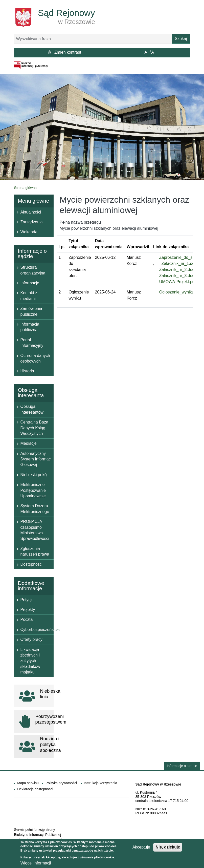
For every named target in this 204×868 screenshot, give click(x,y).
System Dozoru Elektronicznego (35, 509)
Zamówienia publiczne (31, 311)
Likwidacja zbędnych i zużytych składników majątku (30, 661)
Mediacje (29, 443)
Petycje (27, 600)
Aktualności (31, 212)
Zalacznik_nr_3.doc (177, 276)
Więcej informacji (36, 864)
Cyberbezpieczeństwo (37, 630)
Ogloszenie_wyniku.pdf (180, 292)
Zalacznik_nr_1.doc (179, 263)
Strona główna (26, 188)
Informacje (30, 283)
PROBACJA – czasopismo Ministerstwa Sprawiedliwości (35, 530)
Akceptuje (141, 848)
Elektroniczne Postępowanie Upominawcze (33, 490)
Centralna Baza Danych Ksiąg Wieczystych (34, 428)
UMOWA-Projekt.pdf (177, 282)
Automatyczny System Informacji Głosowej (37, 459)
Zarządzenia (32, 222)
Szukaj (181, 39)
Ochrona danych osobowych (35, 358)
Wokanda (29, 232)
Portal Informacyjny (32, 343)
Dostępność (31, 564)
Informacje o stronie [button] (182, 766)
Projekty (28, 610)
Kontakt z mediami (29, 296)
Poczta (27, 619)
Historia (27, 371)
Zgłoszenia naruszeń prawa (35, 551)
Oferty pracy (31, 639)
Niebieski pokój (34, 475)
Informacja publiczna (30, 327)
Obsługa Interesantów (32, 409)
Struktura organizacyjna (33, 270)
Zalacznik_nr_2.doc (177, 270)
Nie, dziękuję (168, 848)
